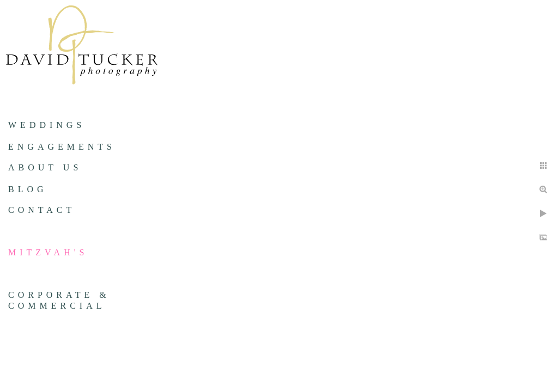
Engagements (62, 147)
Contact (42, 210)
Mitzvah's (48, 252)
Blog (28, 189)
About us (45, 167)
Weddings (47, 125)
